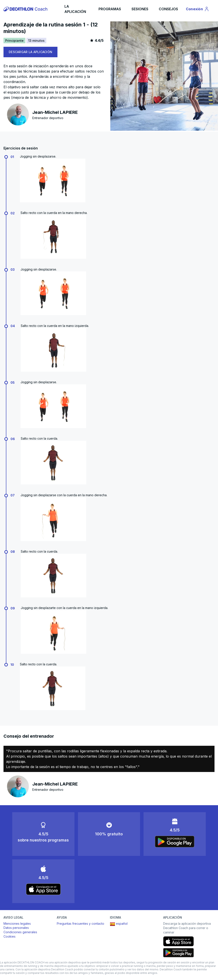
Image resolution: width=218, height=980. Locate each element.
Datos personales (16, 928)
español (119, 924)
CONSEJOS (168, 9)
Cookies (10, 936)
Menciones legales (17, 924)
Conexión (198, 10)
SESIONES (140, 9)
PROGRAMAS (110, 9)
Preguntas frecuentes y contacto (80, 924)
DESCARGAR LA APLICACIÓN (30, 52)
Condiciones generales (20, 932)
